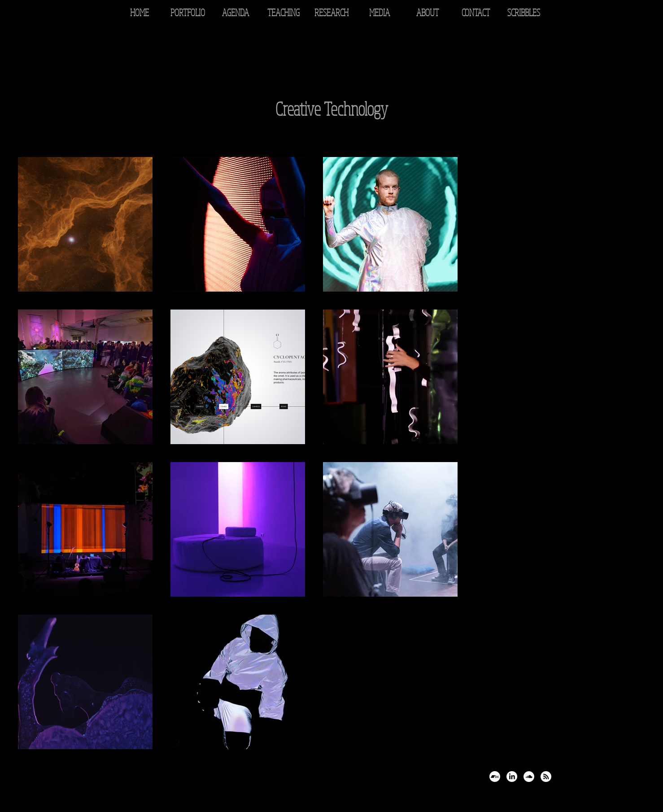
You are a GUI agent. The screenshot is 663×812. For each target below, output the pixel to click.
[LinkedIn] (512, 777)
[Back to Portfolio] (42, 59)
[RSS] (546, 777)
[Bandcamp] (495, 777)
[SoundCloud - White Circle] (529, 777)
